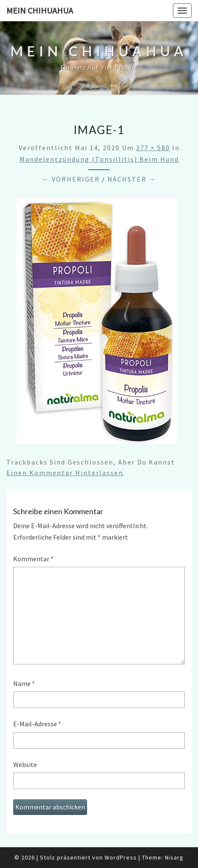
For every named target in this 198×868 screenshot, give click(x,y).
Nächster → (132, 179)
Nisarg (174, 857)
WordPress (121, 857)
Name (24, 683)
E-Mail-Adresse (37, 724)
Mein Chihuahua (40, 10)
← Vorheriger (71, 179)
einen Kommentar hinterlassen (65, 473)
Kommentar (33, 559)
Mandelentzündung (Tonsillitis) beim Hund (99, 159)
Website (25, 764)
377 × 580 (153, 148)
